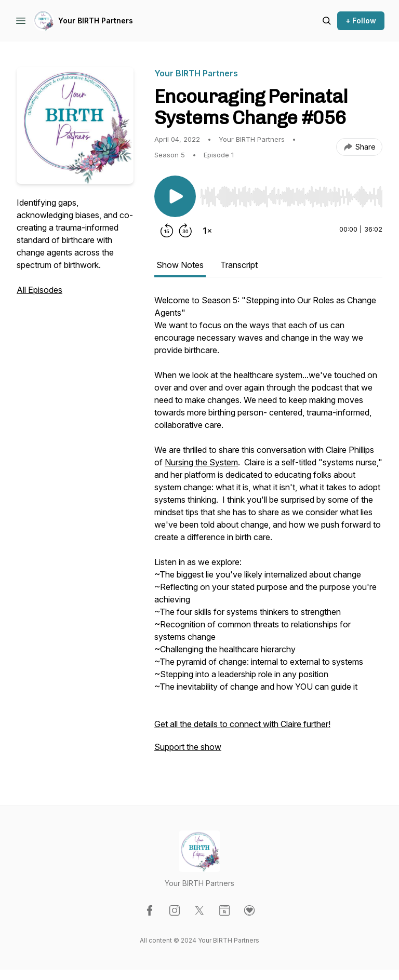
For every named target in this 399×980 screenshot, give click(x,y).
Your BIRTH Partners (96, 21)
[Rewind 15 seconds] (167, 231)
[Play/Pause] (175, 196)
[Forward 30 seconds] (185, 231)
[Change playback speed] (207, 231)
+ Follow (361, 21)
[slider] (291, 197)
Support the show (188, 747)
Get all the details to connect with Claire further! (242, 724)
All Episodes (39, 290)
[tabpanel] (268, 529)
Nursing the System (201, 462)
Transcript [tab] (239, 265)
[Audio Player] (291, 194)
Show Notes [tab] (180, 265)
